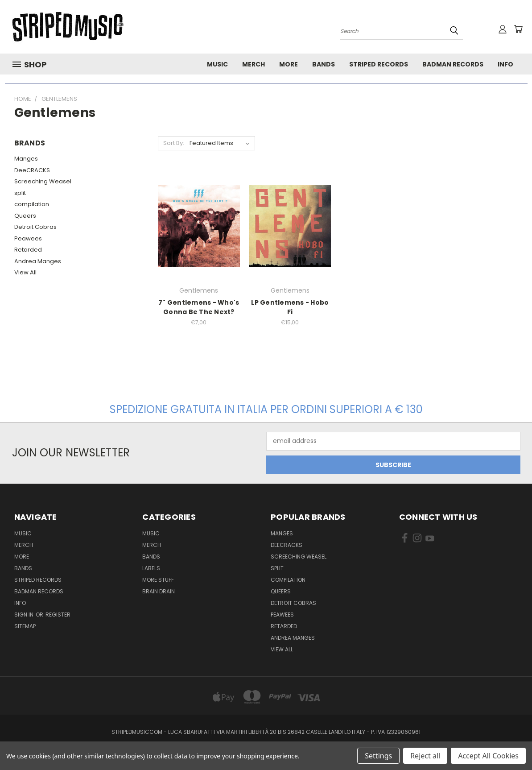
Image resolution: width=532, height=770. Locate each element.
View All (25, 272)
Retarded (28, 250)
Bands (324, 64)
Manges (26, 159)
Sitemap (25, 626)
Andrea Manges (38, 261)
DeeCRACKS (32, 170)
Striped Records (379, 64)
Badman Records (453, 64)
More (289, 64)
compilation (32, 204)
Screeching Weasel (43, 181)
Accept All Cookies (488, 756)
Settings (378, 756)
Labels (151, 568)
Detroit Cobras (35, 227)
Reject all (425, 756)
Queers (25, 216)
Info (505, 64)
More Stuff (158, 580)
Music (217, 64)
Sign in (25, 615)
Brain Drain (159, 591)
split (20, 193)
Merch (254, 64)
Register (58, 615)
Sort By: (174, 143)
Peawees (28, 238)
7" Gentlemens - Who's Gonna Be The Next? (199, 307)
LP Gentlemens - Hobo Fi (290, 307)
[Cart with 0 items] (518, 29)
